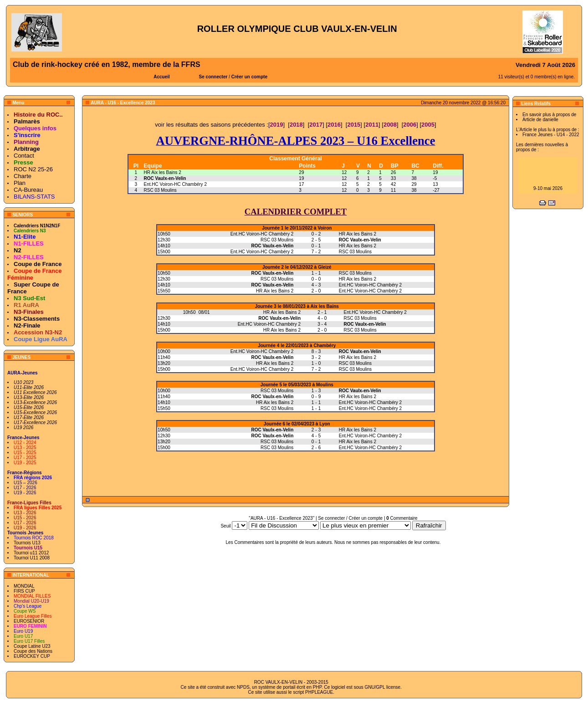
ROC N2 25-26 (33, 169)
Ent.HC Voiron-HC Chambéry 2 (175, 184)
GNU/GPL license (383, 687)
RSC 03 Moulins (160, 190)
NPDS (243, 687)
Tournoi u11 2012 (31, 553)
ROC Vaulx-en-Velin (165, 178)
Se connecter (213, 77)
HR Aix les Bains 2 (163, 172)
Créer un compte (249, 77)
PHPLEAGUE (319, 692)
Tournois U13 (27, 543)
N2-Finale (27, 325)
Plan (20, 183)
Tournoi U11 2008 (32, 558)
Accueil (162, 77)
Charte (23, 176)
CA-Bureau (28, 190)
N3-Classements (37, 319)
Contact (24, 156)
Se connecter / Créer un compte (350, 518)
